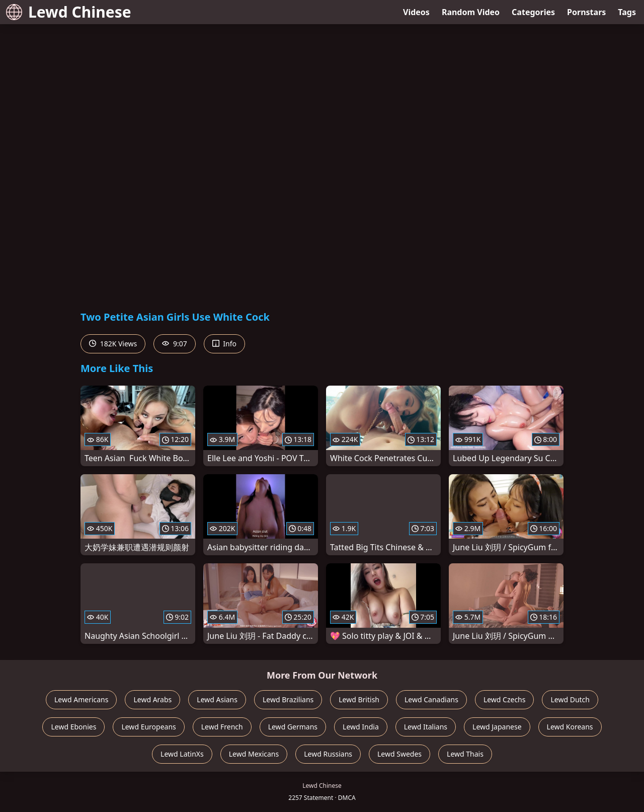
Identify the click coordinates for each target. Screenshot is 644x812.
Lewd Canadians (431, 699)
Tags (627, 12)
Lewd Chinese (69, 12)
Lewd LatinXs (182, 754)
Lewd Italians (426, 727)
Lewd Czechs (505, 699)
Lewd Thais (465, 754)
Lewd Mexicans (254, 754)
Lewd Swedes (399, 754)
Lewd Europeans (148, 727)
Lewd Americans (81, 699)
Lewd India (361, 727)
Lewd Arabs (152, 699)
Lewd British (359, 699)
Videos (416, 12)
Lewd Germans (293, 727)
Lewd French (222, 727)
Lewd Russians (328, 754)
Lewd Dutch (570, 699)
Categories (533, 12)
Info (224, 344)
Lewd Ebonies (73, 727)
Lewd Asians (217, 699)
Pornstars (586, 12)
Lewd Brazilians (288, 699)
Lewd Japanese (497, 727)
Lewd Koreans (570, 727)
